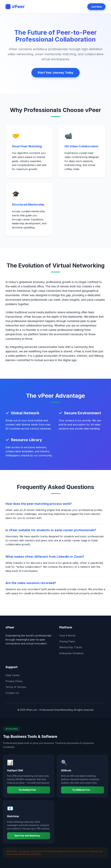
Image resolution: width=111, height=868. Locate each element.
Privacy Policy (14, 681)
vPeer (15, 7)
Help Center (13, 675)
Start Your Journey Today (55, 73)
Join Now (96, 7)
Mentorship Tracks (71, 647)
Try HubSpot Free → (29, 790)
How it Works (67, 636)
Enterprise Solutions (71, 653)
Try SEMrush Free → (82, 790)
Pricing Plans (67, 641)
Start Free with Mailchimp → (29, 836)
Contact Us (12, 693)
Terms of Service (16, 687)
